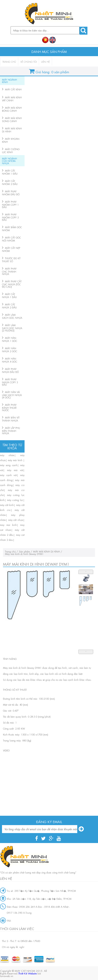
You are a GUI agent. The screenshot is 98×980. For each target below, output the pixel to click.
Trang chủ (9, 62)
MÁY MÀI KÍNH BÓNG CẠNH (12, 109)
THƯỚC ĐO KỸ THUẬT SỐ (11, 260)
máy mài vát (15, 470)
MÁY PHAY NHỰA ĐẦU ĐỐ (10, 370)
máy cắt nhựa (16, 520)
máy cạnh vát (8, 475)
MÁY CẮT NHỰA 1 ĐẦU (9, 295)
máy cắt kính (7, 505)
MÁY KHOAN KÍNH (11, 140)
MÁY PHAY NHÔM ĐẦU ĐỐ (11, 193)
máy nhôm (7, 455)
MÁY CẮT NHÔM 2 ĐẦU (10, 182)
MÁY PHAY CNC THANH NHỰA (9, 271)
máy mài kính (15, 460)
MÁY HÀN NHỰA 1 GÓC (10, 339)
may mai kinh (8, 525)
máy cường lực (15, 500)
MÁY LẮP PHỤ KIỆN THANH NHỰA (11, 430)
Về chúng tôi (29, 62)
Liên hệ (45, 62)
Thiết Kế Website (27, 973)
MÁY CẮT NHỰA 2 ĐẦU (9, 306)
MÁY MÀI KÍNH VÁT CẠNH (12, 99)
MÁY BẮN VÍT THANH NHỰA (11, 419)
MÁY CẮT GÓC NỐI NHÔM (11, 239)
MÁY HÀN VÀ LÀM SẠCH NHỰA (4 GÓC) (12, 395)
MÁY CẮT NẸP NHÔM (11, 249)
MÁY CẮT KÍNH (13, 89)
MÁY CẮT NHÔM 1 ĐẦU (10, 172)
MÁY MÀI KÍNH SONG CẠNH (12, 119)
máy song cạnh (9, 465)
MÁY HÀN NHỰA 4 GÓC (10, 360)
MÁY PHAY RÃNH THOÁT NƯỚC (9, 407)
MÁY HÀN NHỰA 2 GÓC (10, 350)
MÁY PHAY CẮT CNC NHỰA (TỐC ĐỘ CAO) (12, 284)
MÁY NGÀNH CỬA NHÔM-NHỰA (9, 161)
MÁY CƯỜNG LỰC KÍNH (11, 150)
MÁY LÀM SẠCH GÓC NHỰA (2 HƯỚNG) (12, 328)
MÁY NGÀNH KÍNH (9, 81)
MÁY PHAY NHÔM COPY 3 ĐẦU (10, 217)
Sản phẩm (24, 551)
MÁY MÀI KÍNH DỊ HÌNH (12, 130)
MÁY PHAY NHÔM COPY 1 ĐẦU (10, 204)
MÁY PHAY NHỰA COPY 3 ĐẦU (10, 382)
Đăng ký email (49, 821)
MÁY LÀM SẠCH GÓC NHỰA (12, 316)
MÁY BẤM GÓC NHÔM (12, 228)
